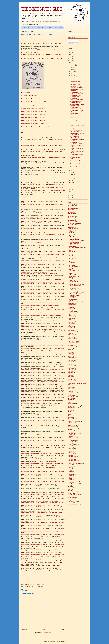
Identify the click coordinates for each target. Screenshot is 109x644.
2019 (71, 180)
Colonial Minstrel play (72, 313)
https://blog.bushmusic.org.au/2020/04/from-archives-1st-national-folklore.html (41, 176)
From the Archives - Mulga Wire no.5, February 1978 (34, 111)
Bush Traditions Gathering (73, 294)
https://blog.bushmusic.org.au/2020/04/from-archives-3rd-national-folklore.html (41, 213)
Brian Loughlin (71, 275)
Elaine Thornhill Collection (73, 340)
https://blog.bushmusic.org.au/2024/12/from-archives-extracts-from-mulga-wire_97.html (43, 528)
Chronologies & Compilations (31, 586)
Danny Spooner (71, 324)
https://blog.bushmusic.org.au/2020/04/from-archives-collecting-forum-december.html (42, 204)
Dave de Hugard (71, 326)
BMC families (71, 263)
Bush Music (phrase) (72, 282)
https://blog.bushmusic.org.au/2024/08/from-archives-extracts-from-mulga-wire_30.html (43, 294)
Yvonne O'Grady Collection (74, 504)
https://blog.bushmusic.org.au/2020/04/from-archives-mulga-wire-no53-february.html (42, 184)
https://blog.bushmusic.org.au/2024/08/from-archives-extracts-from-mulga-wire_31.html (43, 560)
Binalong (70, 260)
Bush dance (70, 280)
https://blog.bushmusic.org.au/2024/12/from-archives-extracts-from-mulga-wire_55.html (43, 447)
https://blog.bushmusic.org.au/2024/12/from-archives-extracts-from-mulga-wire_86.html (43, 507)
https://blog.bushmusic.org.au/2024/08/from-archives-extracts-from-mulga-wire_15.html (43, 453)
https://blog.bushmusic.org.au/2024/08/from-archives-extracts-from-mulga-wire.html (42, 513)
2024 (71, 55)
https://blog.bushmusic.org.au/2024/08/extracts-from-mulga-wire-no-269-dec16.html (42, 570)
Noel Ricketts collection (73, 424)
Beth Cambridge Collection (74, 253)
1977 (71, 197)
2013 (71, 192)
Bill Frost (70, 257)
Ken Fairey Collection (72, 393)
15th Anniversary (71, 207)
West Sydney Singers (73, 501)
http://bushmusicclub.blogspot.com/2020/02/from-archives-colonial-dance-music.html (42, 170)
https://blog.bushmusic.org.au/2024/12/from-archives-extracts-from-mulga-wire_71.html (43, 327)
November (73, 66)
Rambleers (70, 451)
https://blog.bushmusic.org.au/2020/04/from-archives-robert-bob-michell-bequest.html (42, 54)
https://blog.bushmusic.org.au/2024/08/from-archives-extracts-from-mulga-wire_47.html (43, 472)
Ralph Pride (70, 450)
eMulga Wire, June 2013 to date (29, 96)
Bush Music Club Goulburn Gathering (76, 284)
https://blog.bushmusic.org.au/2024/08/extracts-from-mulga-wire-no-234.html (40, 486)
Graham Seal (71, 356)
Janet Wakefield (71, 381)
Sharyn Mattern (71, 472)
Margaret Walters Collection (74, 406)
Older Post (62, 629)
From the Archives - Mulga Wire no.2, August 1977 (34, 102)
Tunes (69, 491)
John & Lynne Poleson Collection (75, 386)
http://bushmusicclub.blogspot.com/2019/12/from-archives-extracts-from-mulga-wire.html (43, 190)
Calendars (70, 298)
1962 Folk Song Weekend (73, 208)
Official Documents (72, 427)
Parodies (70, 432)
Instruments (70, 373)
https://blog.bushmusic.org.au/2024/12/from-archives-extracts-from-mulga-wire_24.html (43, 554)
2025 (71, 53)
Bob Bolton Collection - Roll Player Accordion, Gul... (76, 118)
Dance (69, 322)
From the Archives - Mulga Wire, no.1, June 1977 (33, 99)
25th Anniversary (71, 211)
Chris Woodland (71, 305)
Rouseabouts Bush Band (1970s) (75, 463)
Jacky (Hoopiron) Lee (72, 378)
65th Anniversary (71, 225)
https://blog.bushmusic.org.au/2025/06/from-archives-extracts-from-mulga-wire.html (42, 267)
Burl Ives (70, 277)
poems (69, 443)
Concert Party (71, 317)
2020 (71, 62)
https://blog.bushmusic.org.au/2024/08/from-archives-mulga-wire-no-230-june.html (42, 467)
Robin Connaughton (72, 459)
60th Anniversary (71, 222)
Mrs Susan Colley (72, 416)
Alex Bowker (71, 234)
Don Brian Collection (72, 332)
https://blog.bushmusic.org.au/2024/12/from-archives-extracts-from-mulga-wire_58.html (43, 386)
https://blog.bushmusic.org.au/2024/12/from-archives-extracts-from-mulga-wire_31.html (43, 476)
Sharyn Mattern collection (73, 473)
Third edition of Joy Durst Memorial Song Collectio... (76, 87)
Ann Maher (70, 237)
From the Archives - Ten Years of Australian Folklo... (77, 155)
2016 (71, 186)
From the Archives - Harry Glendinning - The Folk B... (77, 143)
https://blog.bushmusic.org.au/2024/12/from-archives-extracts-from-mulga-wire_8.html (42, 494)
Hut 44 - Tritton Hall (42, 28)
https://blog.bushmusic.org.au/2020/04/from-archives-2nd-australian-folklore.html (41, 196)
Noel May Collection (72, 423)
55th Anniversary (71, 219)
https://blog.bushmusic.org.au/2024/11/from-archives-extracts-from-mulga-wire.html (42, 299)
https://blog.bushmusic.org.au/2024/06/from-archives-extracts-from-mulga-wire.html (42, 243)
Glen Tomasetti (71, 354)
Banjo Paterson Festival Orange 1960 (76, 248)
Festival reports (71, 347)
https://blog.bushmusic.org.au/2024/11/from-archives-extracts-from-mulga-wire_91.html (43, 340)
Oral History (70, 429)
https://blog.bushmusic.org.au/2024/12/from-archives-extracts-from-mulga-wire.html (42, 376)
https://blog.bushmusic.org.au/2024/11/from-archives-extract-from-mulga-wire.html (42, 315)
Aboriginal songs (71, 230)
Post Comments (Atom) (46, 633)
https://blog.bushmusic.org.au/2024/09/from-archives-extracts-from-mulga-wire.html (42, 403)
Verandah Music (71, 493)
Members (70, 409)
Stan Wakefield (71, 482)
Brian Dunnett (71, 273)
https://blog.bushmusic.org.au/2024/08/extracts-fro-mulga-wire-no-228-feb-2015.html (42, 463)
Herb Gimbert (71, 367)
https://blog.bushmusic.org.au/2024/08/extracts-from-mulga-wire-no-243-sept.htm (41, 517)
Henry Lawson (71, 366)
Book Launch (71, 272)
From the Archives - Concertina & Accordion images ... (77, 105)
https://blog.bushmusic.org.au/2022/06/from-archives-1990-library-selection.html (41, 223)
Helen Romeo (71, 364)
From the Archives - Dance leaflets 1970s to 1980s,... (76, 108)
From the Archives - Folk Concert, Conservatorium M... (77, 93)
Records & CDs (71, 454)
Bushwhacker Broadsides (73, 295)
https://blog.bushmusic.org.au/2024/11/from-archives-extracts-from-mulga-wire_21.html (43, 354)
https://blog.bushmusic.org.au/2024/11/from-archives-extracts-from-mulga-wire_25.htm (43, 284)
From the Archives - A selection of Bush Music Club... (77, 81)
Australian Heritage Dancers (74, 242)
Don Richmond (71, 333)
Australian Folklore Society (74, 239)
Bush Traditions (71, 290)
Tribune (69, 486)
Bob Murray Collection (73, 268)
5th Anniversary (71, 220)
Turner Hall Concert (72, 492)
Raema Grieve (71, 448)
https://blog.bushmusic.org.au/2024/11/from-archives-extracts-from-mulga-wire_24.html (43, 409)
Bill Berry (70, 256)
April (72, 172)
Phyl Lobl (70, 439)
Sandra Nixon (71, 467)
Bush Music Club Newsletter (74, 286)
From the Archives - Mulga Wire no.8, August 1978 (34, 121)
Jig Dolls (70, 382)
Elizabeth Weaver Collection (74, 341)
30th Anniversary (71, 214)
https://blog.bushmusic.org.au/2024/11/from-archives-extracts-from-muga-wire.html (42, 279)
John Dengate (71, 389)
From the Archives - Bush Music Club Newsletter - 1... (77, 161)
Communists (71, 314)
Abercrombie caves (72, 229)
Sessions (70, 470)
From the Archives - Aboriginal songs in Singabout (77, 102)
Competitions (71, 316)
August (72, 72)
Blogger (64, 641)
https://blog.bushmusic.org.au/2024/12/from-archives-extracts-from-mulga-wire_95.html (43, 370)
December (73, 64)
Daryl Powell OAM (72, 325)
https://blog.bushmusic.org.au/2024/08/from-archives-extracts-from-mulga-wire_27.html (43, 289)
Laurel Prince (71, 396)
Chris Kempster (71, 303)
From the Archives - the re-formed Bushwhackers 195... (77, 99)
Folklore (70, 350)
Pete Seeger (71, 436)
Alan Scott (70, 233)
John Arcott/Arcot (72, 387)
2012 (71, 194)
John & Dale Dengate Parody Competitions (77, 383)
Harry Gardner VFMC (72, 359)
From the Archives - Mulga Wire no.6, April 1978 (33, 114)
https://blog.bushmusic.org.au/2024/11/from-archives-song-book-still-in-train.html (41, 305)
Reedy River (71, 455)
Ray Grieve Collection (73, 453)
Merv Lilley (70, 410)
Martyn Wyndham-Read (73, 408)
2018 (71, 182)
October (72, 68)
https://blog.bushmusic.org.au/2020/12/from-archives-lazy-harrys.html (38, 321)
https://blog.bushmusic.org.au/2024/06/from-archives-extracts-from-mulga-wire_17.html (43, 260)
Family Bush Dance (72, 345)
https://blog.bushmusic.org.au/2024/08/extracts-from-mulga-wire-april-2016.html (41, 490)
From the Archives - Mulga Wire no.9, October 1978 (34, 124)
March (72, 174)
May (72, 170)
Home (24, 28)
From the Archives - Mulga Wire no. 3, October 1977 (34, 105)
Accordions (70, 231)
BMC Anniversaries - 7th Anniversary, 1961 (76, 137)
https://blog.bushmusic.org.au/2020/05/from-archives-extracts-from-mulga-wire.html (42, 146)
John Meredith (71, 391)
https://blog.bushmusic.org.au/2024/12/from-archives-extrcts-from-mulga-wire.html (42, 459)
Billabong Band (71, 258)
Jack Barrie (70, 374)
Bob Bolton (70, 265)
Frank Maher (71, 351)
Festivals (70, 348)
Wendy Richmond (72, 500)
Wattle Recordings (72, 499)
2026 (71, 51)
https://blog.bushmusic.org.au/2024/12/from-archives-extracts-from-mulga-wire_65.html (43, 397)
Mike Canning (71, 412)
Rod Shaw (70, 462)
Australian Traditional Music (74, 244)
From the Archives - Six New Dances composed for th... (76, 111)
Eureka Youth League (73, 344)
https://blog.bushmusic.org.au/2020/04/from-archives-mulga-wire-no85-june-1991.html (42, 234)
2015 (71, 188)
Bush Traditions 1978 (72, 291)
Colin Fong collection (72, 310)
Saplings (70, 469)
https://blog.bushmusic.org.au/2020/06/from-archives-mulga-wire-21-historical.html (42, 151)
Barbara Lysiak (71, 250)
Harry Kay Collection (72, 363)
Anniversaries (71, 238)
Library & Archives (72, 397)
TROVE (70, 489)
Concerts (70, 320)
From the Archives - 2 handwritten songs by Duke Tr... (77, 115)
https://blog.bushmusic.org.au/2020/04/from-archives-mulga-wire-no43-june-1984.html (42, 163)
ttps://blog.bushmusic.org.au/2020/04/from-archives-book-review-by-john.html (40, 219)
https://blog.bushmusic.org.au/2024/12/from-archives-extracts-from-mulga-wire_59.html (43, 421)
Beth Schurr (70, 254)
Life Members (71, 398)
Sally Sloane (71, 466)
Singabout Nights (72, 477)
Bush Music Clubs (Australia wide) (75, 287)
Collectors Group (71, 311)
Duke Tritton (70, 336)
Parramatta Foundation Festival (75, 434)
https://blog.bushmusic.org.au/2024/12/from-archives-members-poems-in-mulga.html (42, 44)
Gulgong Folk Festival (73, 358)
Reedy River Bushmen (73, 457)
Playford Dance (71, 442)
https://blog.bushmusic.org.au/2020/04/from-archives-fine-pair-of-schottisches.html (42, 229)
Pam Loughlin (71, 431)
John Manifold (71, 390)
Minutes (70, 415)
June (72, 75)
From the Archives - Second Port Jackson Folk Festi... (77, 96)
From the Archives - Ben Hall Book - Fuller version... (76, 84)
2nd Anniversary (71, 212)
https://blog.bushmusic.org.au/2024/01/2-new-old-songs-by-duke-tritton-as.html (41, 566)
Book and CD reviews (73, 271)
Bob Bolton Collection (73, 267)
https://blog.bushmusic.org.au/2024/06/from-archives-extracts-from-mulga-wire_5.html (42, 498)
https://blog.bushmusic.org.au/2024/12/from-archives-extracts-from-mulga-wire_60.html (43, 364)
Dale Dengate (71, 321)
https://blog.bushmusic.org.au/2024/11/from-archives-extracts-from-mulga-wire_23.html (43, 309)
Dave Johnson (71, 328)
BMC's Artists (71, 264)
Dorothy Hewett (71, 335)
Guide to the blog (58, 28)
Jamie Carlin (71, 379)
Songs (69, 478)
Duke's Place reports (72, 339)
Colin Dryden (71, 309)
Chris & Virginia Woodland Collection (76, 302)
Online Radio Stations (73, 428)
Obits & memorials (72, 425)
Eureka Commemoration (73, 343)
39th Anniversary (71, 215)
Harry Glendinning (72, 360)
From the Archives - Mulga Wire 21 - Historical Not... (77, 140)
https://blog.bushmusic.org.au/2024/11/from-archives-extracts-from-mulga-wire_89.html (43, 348)
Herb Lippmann (71, 369)
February (73, 176)
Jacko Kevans (71, 377)
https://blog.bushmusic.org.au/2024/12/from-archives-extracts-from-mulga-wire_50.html (43, 540)
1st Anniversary (71, 210)
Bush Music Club (28, 14)
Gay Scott (70, 352)
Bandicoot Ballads (72, 246)
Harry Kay (70, 362)
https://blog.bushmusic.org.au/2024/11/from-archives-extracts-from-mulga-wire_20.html (43, 482)
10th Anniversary (71, 205)
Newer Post (25, 629)
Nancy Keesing (71, 420)
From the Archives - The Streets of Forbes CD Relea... (77, 78)
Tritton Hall (70, 488)
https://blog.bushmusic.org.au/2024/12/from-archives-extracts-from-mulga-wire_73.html (43, 534)
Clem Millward (71, 307)
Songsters (70, 480)
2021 (71, 60)
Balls (69, 245)
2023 (71, 57)
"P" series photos (72, 204)
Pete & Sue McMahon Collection (75, 435)
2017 (71, 184)
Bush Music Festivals (72, 288)
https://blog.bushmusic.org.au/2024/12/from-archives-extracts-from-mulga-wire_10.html (43, 503)
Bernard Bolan (71, 252)
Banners (70, 249)
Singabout (70, 476)
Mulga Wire (40, 586)
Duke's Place (71, 337)
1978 (71, 195)
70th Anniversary (71, 226)
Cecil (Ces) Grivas (72, 299)
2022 (71, 58)
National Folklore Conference (74, 421)
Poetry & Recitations (72, 444)
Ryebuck (70, 465)
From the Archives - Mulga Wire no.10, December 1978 (35, 127)
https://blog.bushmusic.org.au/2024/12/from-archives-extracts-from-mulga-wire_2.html (42, 523)
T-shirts (69, 485)
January (72, 178)
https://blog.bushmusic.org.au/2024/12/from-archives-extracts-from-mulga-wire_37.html (43, 334)
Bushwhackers (71, 297)
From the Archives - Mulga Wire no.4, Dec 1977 (33, 108)
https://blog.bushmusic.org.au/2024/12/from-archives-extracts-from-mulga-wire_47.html (43, 435)
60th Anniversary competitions (74, 223)
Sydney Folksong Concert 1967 (75, 484)
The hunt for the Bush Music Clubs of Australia (76, 131)
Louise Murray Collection (73, 401)
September (73, 70)
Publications (70, 447)
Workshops (70, 503)
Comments (72, 43)
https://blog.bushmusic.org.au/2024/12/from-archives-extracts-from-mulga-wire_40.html (43, 544)
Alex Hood (70, 235)
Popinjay (70, 446)
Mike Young (70, 413)
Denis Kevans (71, 330)
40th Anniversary (71, 216)
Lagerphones (71, 394)
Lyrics (69, 402)
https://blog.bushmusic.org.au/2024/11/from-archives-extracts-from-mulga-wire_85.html (43, 360)
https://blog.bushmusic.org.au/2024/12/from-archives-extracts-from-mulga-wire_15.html (43, 392)
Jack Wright (70, 375)
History (50, 28)
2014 (71, 190)
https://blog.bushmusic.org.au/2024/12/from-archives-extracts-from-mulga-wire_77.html (43, 429)
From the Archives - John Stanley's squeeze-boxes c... (77, 125)
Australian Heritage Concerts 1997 (75, 241)
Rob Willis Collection (72, 458)
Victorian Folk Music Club (73, 496)
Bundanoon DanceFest (73, 276)
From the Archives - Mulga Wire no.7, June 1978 (33, 117)
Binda (69, 261)
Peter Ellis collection (72, 438)
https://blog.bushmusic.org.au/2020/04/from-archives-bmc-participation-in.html (41, 50)
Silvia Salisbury (71, 474)
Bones (69, 269)
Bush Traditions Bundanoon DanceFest (76, 292)
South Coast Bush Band (73, 481)
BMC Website (31, 28)
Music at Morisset (72, 419)
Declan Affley (71, 329)
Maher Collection (71, 404)
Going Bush (70, 355)
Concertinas (70, 318)
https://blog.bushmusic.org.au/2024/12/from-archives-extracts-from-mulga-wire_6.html (42, 382)
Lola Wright (70, 400)
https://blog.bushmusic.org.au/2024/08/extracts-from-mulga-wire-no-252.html (40, 550)
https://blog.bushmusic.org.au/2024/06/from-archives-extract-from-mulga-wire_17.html (42, 254)
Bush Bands (70, 279)
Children (70, 301)
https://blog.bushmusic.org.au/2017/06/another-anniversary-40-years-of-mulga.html (42, 59)
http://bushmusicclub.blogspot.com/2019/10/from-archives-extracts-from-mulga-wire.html (43, 157)
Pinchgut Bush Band (72, 440)
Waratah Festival (71, 497)
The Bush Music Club (42, 9)
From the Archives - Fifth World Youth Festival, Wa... (77, 134)
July (71, 73)
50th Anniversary (71, 218)
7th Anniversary (71, 227)
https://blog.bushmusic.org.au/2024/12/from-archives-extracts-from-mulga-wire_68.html (43, 415)
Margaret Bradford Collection (74, 405)
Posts (70, 41)
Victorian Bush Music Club (74, 495)
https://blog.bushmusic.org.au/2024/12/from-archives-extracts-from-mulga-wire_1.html (42, 441)
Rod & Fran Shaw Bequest (74, 461)
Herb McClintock (71, 370)
